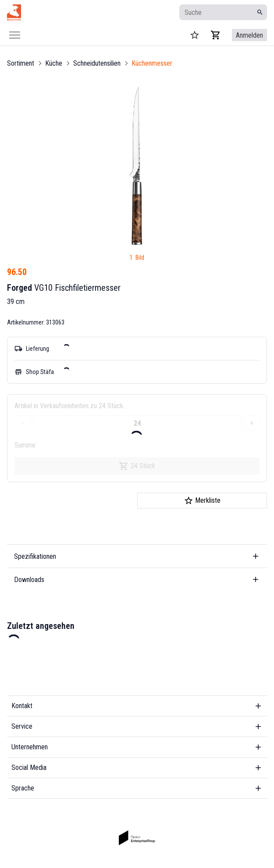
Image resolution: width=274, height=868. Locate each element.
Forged (20, 288)
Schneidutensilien (97, 63)
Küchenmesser (152, 63)
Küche (54, 63)
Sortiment (21, 63)
